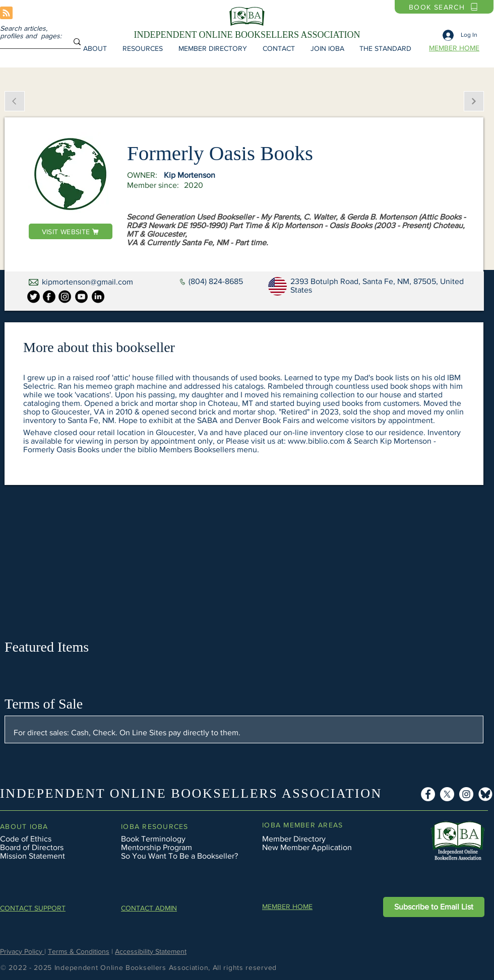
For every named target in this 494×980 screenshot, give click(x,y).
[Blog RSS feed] (6, 13)
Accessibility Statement (151, 951)
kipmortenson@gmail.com (87, 282)
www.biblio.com (316, 441)
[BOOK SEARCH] (444, 7)
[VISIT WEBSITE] (71, 231)
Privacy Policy (22, 951)
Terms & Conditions (79, 951)
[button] (95, 48)
